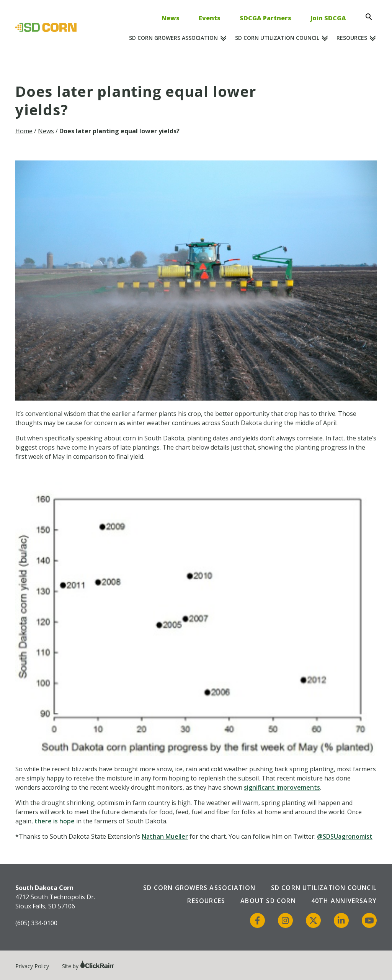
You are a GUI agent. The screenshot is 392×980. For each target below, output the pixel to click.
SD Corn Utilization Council (277, 38)
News (171, 18)
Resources (352, 38)
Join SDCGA (328, 18)
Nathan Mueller (165, 836)
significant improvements (282, 787)
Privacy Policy (32, 966)
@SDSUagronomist (345, 836)
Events (210, 18)
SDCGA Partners (265, 18)
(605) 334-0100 (36, 923)
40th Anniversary (344, 901)
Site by (88, 966)
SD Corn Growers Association (173, 38)
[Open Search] (371, 17)
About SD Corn (268, 901)
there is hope (55, 821)
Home (24, 131)
